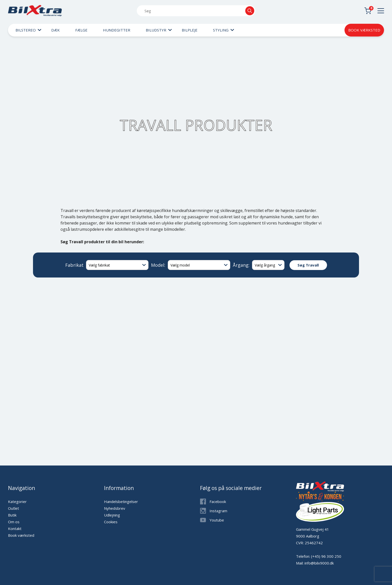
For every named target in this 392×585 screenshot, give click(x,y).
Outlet (13, 508)
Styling (221, 30)
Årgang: (241, 265)
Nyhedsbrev (115, 508)
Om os (14, 522)
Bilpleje (190, 30)
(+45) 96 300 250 (326, 556)
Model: (158, 265)
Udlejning (112, 515)
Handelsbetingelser (121, 501)
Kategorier (17, 501)
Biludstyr (156, 30)
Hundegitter (117, 30)
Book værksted (364, 30)
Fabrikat (74, 265)
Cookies (111, 522)
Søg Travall (308, 265)
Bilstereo (26, 30)
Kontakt (15, 528)
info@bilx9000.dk (319, 563)
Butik (12, 515)
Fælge (81, 30)
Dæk (55, 30)
